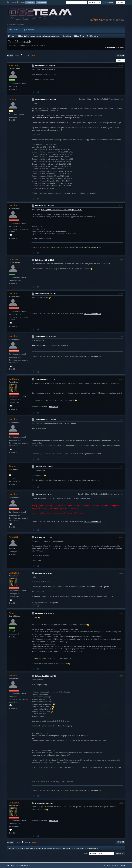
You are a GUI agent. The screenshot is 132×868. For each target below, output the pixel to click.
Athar (12, 613)
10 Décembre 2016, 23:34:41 (45, 66)
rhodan (12, 99)
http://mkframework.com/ (92, 247)
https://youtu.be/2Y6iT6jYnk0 (98, 587)
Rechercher (28, 30)
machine (13, 205)
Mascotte (13, 65)
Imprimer (121, 55)
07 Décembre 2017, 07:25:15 (45, 337)
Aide (104, 865)
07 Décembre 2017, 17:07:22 (45, 420)
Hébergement (53, 407)
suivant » (120, 48)
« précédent (110, 48)
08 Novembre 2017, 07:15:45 (45, 294)
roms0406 (14, 260)
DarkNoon (14, 379)
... (26, 55)
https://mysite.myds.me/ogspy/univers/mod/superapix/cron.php (56, 118)
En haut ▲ (122, 865)
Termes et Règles (112, 865)
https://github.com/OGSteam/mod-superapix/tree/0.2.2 (62, 210)
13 (31, 55)
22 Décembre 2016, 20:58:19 (45, 100)
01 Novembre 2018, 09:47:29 (45, 676)
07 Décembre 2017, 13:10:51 (45, 379)
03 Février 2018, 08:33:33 (44, 495)
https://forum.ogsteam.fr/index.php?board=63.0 (50, 345)
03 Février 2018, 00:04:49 (44, 467)
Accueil (14, 30)
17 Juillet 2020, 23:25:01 (44, 803)
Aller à (86, 853)
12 (28, 55)
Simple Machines (24, 865)
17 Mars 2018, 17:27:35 (43, 537)
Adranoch (14, 537)
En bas (10, 55)
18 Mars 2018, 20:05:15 (43, 573)
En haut (11, 842)
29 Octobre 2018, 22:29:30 (45, 614)
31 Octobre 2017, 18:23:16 (45, 260)
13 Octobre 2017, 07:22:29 (45, 206)
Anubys (13, 466)
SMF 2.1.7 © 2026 (12, 865)
